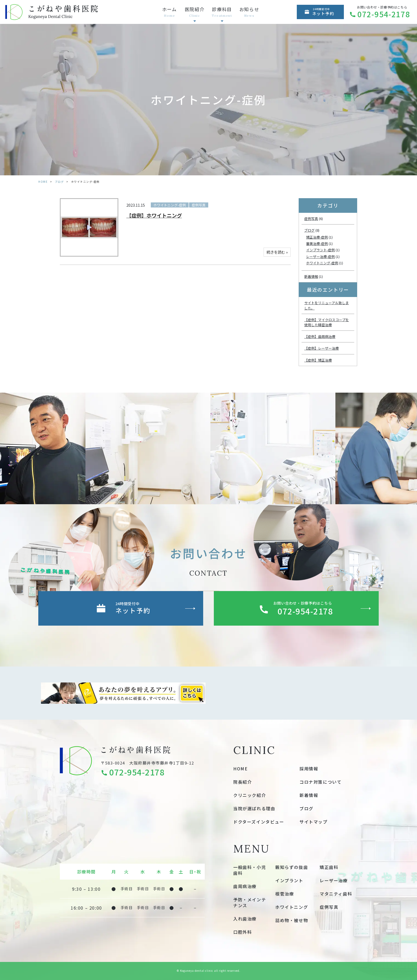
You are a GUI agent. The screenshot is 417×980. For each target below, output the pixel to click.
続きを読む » (277, 252)
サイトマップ (314, 822)
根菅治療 (285, 894)
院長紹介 (243, 782)
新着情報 (311, 276)
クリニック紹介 (250, 795)
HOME (43, 182)
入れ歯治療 (245, 919)
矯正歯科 (329, 867)
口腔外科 (243, 932)
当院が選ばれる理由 (254, 808)
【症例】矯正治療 (318, 360)
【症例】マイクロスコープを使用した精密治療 (327, 322)
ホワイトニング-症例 (170, 205)
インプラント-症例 (320, 250)
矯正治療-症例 (317, 237)
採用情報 (309, 769)
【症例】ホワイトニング (154, 215)
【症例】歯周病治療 (320, 336)
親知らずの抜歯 (292, 867)
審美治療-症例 (317, 243)
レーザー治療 (334, 880)
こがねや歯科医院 (135, 749)
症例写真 (199, 205)
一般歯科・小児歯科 (250, 870)
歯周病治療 (245, 886)
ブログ (59, 182)
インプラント (289, 880)
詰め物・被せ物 (292, 920)
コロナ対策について (320, 782)
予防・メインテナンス (250, 902)
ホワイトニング (292, 907)
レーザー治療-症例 (320, 256)
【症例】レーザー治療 (322, 348)
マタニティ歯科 (336, 894)
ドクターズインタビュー (259, 822)
